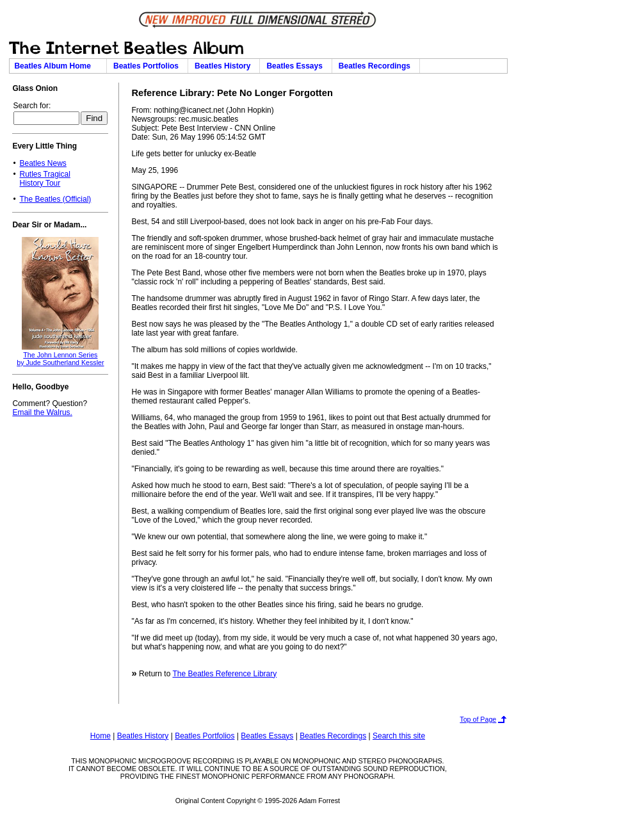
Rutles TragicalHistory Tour (44, 179)
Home (101, 736)
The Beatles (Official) (55, 199)
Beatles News (43, 163)
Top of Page (478, 719)
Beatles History (225, 66)
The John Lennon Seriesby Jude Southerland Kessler (60, 359)
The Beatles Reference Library (224, 674)
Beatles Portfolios (148, 66)
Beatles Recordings (377, 66)
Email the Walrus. (42, 412)
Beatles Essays (296, 66)
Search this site (399, 736)
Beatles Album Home (58, 66)
